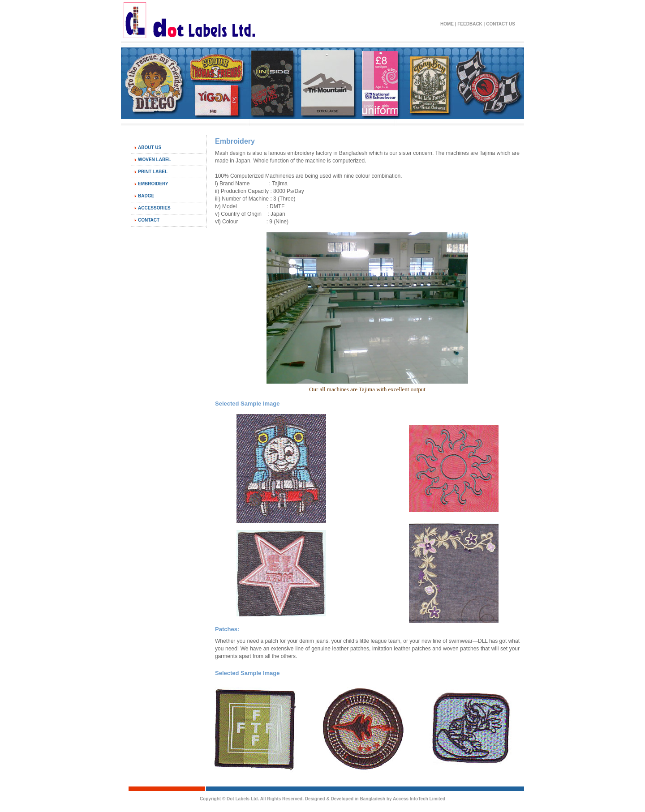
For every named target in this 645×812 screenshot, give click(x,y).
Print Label (153, 172)
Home (447, 24)
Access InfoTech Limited (419, 799)
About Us (150, 147)
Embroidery (153, 184)
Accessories (154, 208)
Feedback (470, 24)
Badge (146, 196)
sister (405, 153)
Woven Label (155, 160)
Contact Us (501, 24)
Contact (149, 220)
